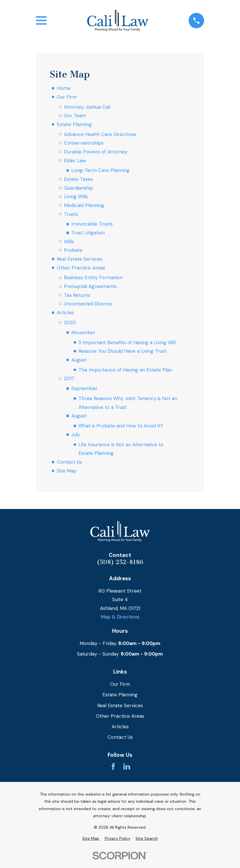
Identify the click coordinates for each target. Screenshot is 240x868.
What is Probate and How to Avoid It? (121, 426)
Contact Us (69, 462)
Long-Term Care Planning (100, 170)
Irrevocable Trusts (92, 224)
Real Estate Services (80, 259)
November (83, 332)
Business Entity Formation (93, 277)
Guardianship (78, 188)
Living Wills (76, 196)
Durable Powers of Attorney (96, 152)
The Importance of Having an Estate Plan (125, 370)
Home (64, 88)
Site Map (67, 471)
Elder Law (75, 161)
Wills (69, 242)
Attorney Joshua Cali (87, 107)
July (76, 435)
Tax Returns (77, 295)
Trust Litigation (88, 233)
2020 (70, 323)
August (79, 360)
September (84, 388)
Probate (73, 250)
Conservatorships (84, 143)
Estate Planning (74, 124)
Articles (65, 313)
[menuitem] (91, 839)
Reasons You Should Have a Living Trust (123, 351)
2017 (69, 378)
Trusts (71, 214)
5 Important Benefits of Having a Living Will (127, 342)
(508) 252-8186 (120, 562)
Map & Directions (120, 617)
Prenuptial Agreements (90, 286)
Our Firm (67, 97)
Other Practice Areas (81, 268)
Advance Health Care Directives (100, 134)
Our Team (75, 115)
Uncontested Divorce (88, 304)
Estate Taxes (78, 179)
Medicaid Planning (84, 205)
